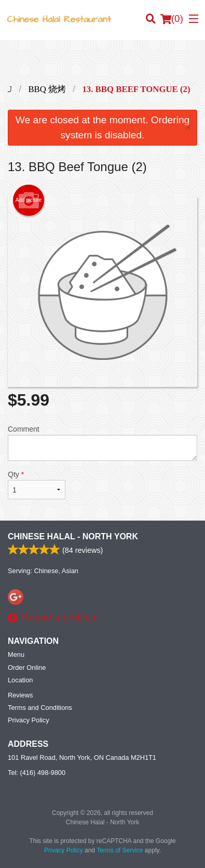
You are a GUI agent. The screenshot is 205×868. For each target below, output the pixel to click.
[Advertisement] (102, 61)
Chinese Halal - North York (73, 536)
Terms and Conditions (40, 708)
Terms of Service (120, 850)
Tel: (37, 773)
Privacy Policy (29, 720)
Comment (102, 443)
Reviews (20, 695)
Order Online (27, 668)
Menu (16, 655)
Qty (37, 485)
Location (20, 680)
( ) (172, 19)
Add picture (29, 200)
